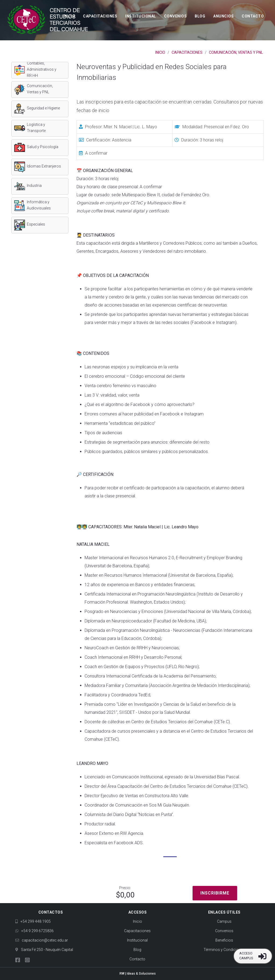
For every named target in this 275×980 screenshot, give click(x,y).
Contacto (253, 16)
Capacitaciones (100, 16)
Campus (224, 921)
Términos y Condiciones (224, 950)
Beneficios (224, 940)
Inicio (69, 16)
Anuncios (223, 16)
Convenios (176, 16)
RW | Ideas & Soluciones (138, 974)
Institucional (141, 16)
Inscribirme (215, 893)
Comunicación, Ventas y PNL (236, 52)
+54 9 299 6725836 (35, 931)
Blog (200, 16)
